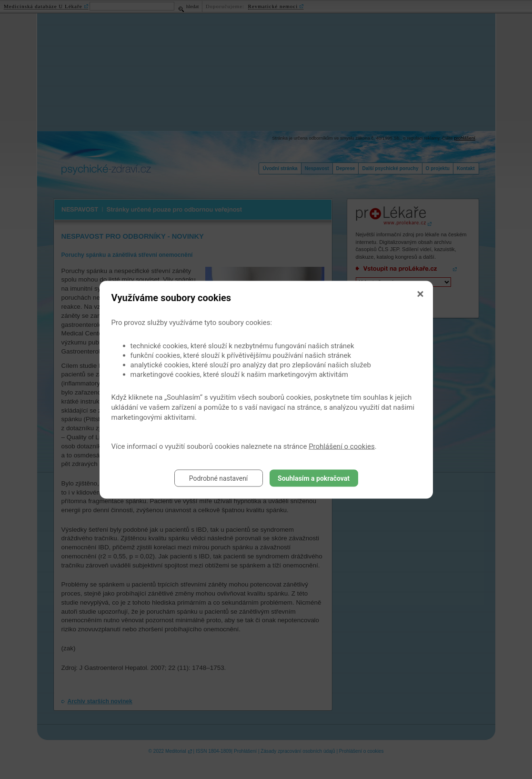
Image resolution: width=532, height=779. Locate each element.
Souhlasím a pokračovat (314, 478)
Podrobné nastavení (219, 478)
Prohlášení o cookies (342, 446)
